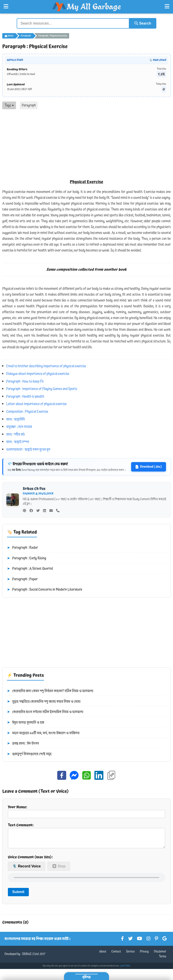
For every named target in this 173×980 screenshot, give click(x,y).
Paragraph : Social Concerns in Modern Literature (45, 590)
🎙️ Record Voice (27, 870)
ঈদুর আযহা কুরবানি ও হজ (26, 722)
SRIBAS (27, 957)
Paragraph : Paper (22, 579)
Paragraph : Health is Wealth (25, 396)
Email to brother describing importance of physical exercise (46, 366)
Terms (163, 960)
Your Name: (86, 811)
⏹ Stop (59, 870)
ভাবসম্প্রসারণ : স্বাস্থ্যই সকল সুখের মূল (28, 449)
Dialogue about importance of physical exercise (38, 374)
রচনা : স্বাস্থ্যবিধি (16, 419)
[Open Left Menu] (6, 7)
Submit (18, 895)
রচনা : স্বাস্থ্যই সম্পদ (18, 442)
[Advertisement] (86, 143)
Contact (116, 955)
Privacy (144, 955)
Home (9, 36)
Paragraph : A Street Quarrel (30, 569)
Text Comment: (86, 837)
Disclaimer (160, 955)
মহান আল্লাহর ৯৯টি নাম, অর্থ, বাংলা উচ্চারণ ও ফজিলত (43, 733)
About (103, 955)
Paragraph (26, 36)
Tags (9, 105)
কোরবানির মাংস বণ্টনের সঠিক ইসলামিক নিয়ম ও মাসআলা (45, 712)
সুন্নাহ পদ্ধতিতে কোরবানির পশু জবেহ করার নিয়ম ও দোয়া (44, 701)
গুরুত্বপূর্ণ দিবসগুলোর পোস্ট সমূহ (29, 754)
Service (130, 955)
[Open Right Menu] (167, 7)
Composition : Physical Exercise (27, 411)
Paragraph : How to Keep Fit (25, 381)
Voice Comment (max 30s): (30, 860)
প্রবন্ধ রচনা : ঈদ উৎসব (23, 743)
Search (142, 23)
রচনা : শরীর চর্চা (16, 434)
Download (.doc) (149, 466)
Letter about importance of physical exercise (36, 404)
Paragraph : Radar (23, 548)
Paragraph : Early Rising (27, 558)
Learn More (125, 969)
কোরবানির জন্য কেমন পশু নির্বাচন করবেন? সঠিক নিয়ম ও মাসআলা (50, 691)
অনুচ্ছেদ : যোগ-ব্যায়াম (19, 426)
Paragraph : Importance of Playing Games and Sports (42, 389)
